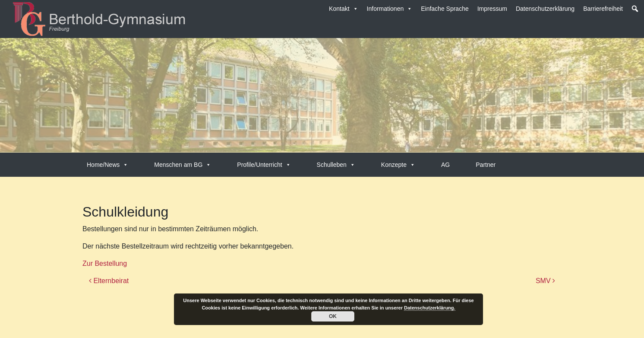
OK (333, 316)
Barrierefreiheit (603, 9)
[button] (635, 9)
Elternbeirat (109, 281)
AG (445, 165)
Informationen (390, 9)
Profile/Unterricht (264, 165)
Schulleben (336, 165)
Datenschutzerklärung (545, 9)
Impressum (492, 9)
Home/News (107, 165)
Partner (486, 165)
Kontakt (343, 9)
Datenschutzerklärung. (430, 308)
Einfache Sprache (445, 9)
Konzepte (398, 165)
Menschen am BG (183, 165)
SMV (545, 281)
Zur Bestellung (105, 263)
